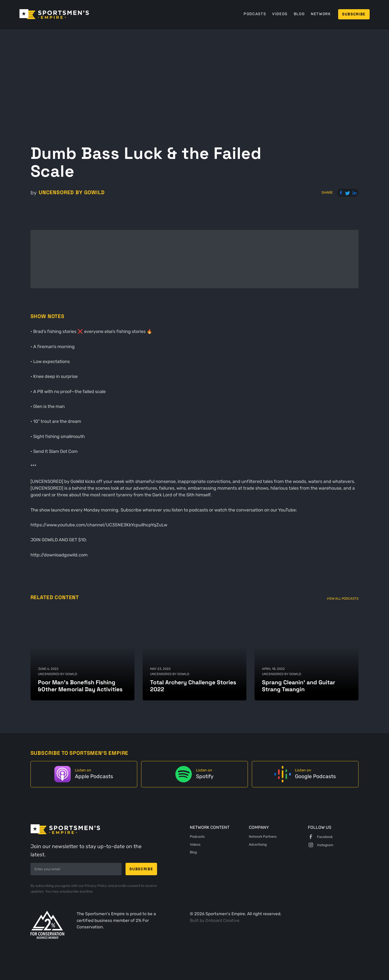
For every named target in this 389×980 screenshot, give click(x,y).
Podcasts (255, 14)
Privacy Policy (96, 886)
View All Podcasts (343, 599)
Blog (299, 14)
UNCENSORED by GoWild (72, 192)
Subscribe (354, 14)
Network (321, 14)
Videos (280, 14)
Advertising (258, 844)
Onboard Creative (222, 921)
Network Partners (263, 836)
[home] (54, 14)
